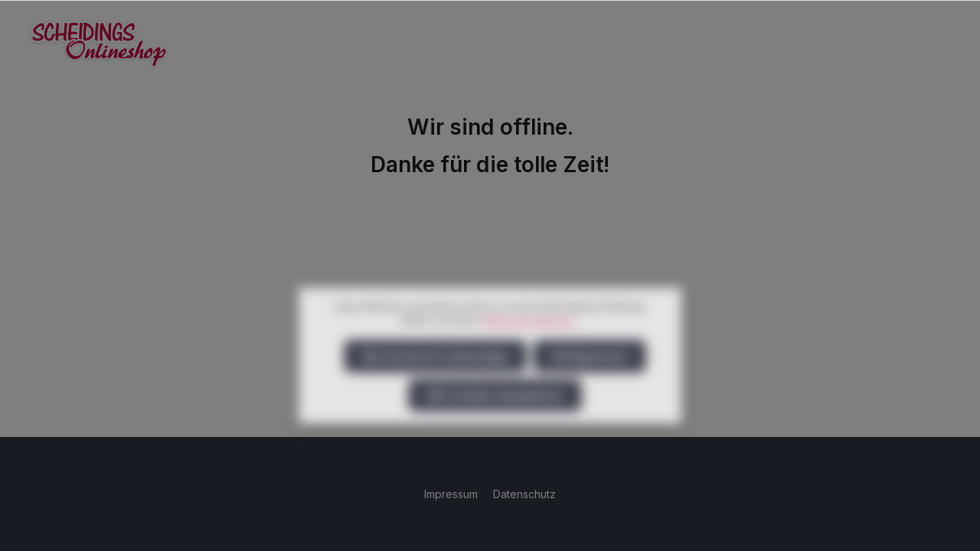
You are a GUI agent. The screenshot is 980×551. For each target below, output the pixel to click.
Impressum (452, 494)
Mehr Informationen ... (532, 347)
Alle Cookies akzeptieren (495, 422)
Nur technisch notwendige (435, 383)
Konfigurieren (590, 383)
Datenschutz (524, 494)
